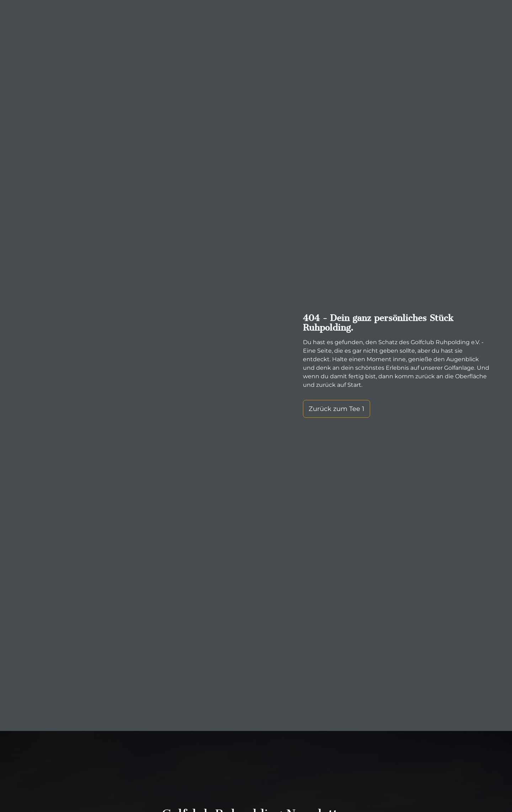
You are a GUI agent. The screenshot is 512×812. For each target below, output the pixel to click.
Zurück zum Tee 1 (337, 409)
